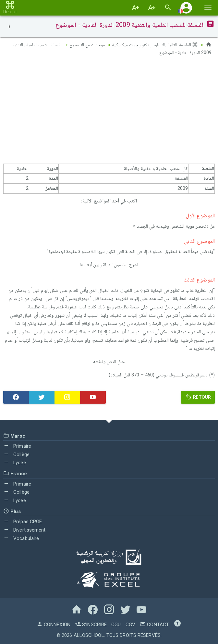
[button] (186, 8)
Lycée (15, 463)
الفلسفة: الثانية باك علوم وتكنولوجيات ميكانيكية (155, 45)
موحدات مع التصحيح (87, 45)
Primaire (17, 446)
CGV (130, 625)
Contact (154, 625)
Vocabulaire (21, 538)
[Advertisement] (109, 112)
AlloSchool (89, 635)
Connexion (54, 625)
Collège (16, 454)
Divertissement (24, 530)
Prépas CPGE (23, 522)
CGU (116, 625)
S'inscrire (91, 625)
